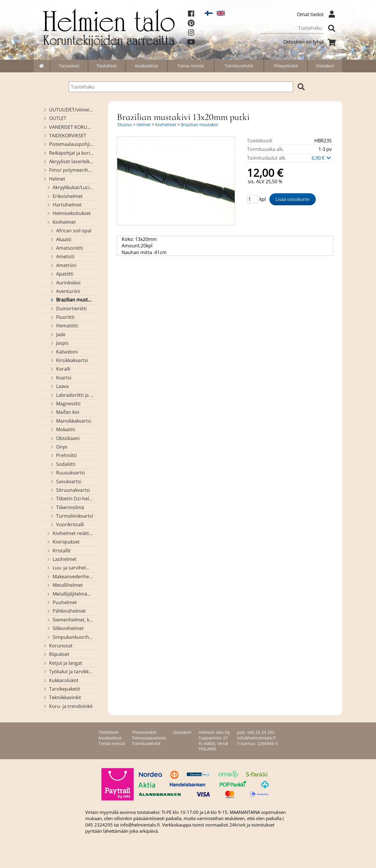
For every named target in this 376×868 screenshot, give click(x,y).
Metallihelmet (64, 585)
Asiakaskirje (146, 66)
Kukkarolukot (61, 680)
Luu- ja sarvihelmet (70, 568)
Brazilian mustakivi (72, 300)
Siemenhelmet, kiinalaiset (70, 620)
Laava (59, 386)
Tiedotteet (107, 66)
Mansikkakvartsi (70, 421)
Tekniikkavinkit (62, 697)
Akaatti (61, 239)
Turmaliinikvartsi (71, 516)
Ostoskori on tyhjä (310, 42)
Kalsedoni (64, 352)
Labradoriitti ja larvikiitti (72, 395)
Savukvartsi (66, 482)
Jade (58, 334)
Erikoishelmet (64, 196)
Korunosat (58, 646)
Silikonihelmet (65, 628)
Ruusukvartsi (67, 473)
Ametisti (62, 256)
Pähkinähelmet (66, 611)
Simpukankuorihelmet (70, 637)
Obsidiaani (65, 438)
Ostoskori (325, 66)
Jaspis (59, 343)
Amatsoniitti (66, 248)
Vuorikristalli (67, 524)
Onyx (58, 447)
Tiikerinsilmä (67, 507)
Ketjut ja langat (62, 663)
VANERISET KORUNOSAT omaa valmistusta (68, 127)
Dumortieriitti (68, 309)
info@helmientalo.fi (256, 738)
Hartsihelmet (64, 205)
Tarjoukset (69, 66)
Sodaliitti (63, 464)
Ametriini (63, 265)
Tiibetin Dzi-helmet (72, 499)
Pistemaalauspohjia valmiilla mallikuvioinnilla (68, 144)
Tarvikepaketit (61, 689)
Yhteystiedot (286, 66)
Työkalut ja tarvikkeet (68, 672)
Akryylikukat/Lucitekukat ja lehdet (70, 187)
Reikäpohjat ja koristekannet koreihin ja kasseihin (68, 153)
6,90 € (322, 158)
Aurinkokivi (65, 283)
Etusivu (125, 125)
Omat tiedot (317, 14)
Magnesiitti (65, 404)
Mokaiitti (62, 429)
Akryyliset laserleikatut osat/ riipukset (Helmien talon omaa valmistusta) (68, 161)
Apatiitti (62, 274)
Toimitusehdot (239, 66)
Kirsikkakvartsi (69, 360)
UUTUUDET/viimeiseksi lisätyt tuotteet (68, 110)
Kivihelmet (61, 222)
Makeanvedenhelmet (70, 577)
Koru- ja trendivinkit (68, 706)
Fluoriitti (62, 317)
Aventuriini (65, 291)
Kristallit (58, 551)
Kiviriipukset (63, 542)
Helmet (54, 179)
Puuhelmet (62, 602)
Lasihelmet (61, 559)
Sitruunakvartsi (70, 490)
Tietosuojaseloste (149, 738)
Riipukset (56, 654)
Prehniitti (63, 455)
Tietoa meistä (191, 66)
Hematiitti (64, 326)
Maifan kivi (64, 412)
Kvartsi (61, 378)
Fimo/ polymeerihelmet (68, 170)
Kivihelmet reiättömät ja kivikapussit (70, 533)
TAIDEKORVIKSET (64, 136)
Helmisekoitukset (68, 213)
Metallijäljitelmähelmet (70, 594)
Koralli (60, 369)
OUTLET (54, 118)
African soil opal (70, 231)
